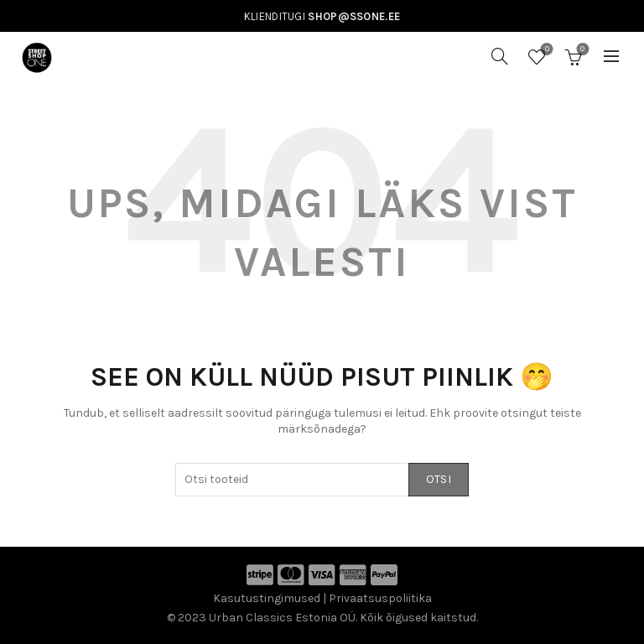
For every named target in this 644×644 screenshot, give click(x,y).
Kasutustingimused (267, 598)
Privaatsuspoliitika (380, 598)
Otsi (439, 479)
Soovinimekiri (545, 50)
